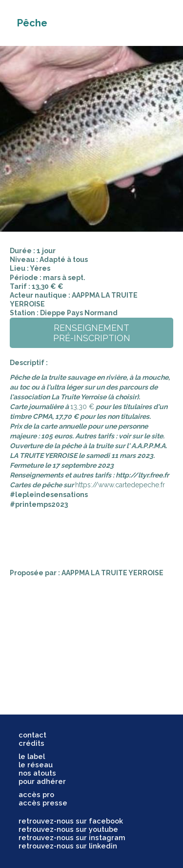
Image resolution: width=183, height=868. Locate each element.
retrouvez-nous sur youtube (68, 829)
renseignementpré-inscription (92, 333)
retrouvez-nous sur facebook (71, 821)
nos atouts (37, 773)
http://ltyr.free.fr (142, 475)
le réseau (36, 765)
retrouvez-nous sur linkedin (68, 846)
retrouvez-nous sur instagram (72, 837)
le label (32, 756)
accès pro (36, 794)
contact (32, 735)
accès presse (43, 803)
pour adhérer (42, 781)
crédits (31, 743)
